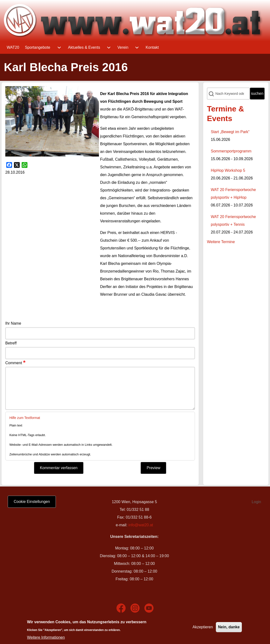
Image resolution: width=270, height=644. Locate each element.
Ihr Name (13, 323)
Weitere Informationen (46, 637)
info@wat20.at (141, 525)
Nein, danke (229, 627)
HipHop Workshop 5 (228, 170)
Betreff (11, 343)
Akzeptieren (203, 627)
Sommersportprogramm (231, 151)
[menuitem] (13, 48)
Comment (14, 363)
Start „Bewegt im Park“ (230, 132)
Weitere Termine (221, 242)
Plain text (16, 425)
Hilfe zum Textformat (25, 418)
